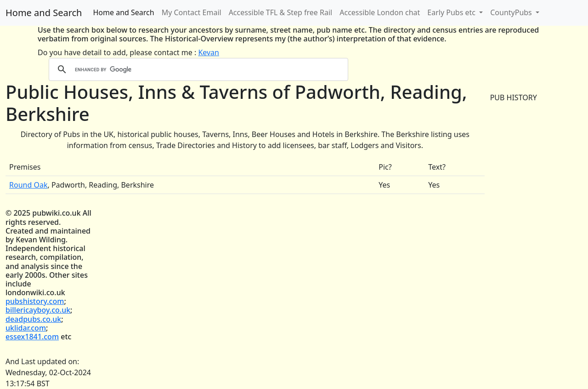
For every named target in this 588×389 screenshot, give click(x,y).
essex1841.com (32, 337)
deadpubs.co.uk (33, 319)
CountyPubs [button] (512, 12)
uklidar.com (26, 328)
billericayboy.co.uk (38, 310)
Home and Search (44, 13)
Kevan (209, 52)
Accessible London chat (380, 12)
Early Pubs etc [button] (452, 12)
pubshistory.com (35, 301)
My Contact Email (192, 12)
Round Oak (28, 185)
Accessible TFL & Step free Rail (281, 12)
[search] (197, 69)
